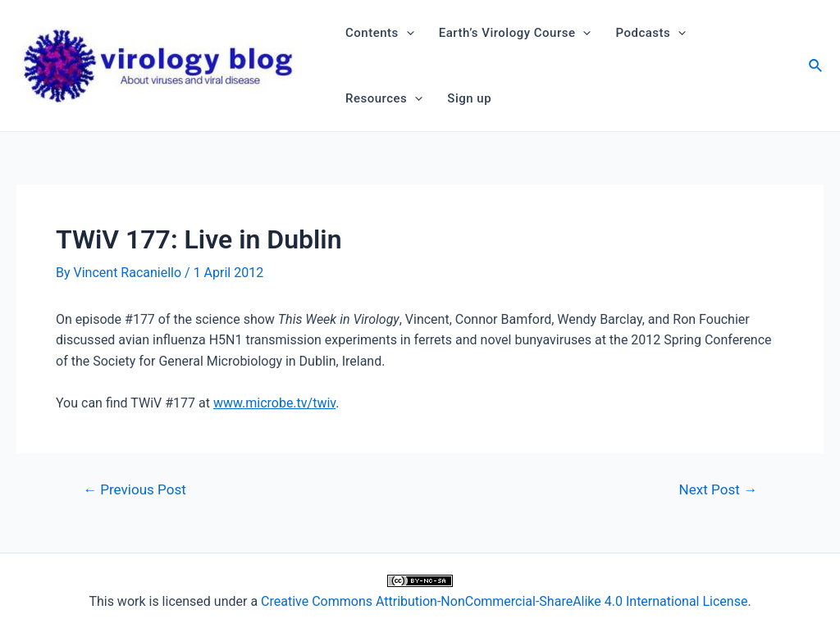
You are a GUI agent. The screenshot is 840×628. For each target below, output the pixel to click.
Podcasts (651, 33)
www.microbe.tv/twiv (274, 403)
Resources (384, 98)
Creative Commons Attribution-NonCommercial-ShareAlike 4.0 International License (504, 601)
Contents (380, 33)
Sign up (469, 98)
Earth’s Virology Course (515, 33)
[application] (406, 33)
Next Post (718, 490)
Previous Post (135, 490)
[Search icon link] (816, 68)
